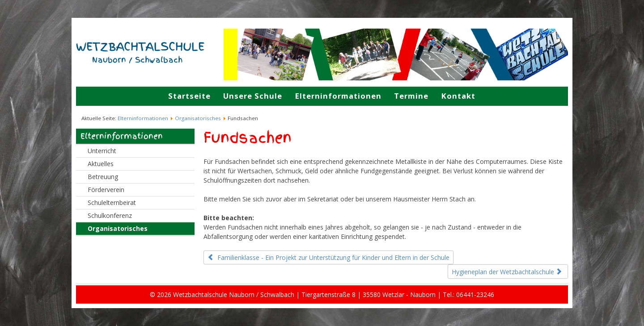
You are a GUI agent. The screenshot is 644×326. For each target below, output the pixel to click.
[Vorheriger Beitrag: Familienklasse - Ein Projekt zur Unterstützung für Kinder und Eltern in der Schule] (328, 257)
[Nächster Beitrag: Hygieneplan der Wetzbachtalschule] (508, 271)
